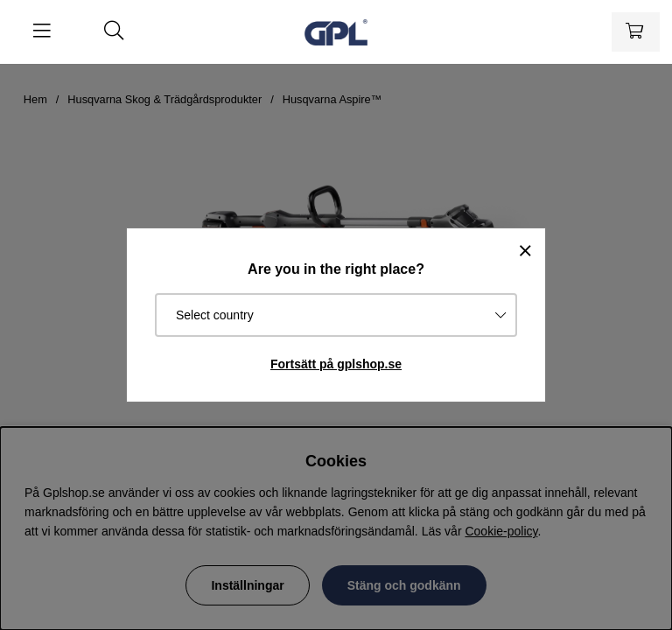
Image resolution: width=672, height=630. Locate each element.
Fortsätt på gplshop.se (336, 364)
